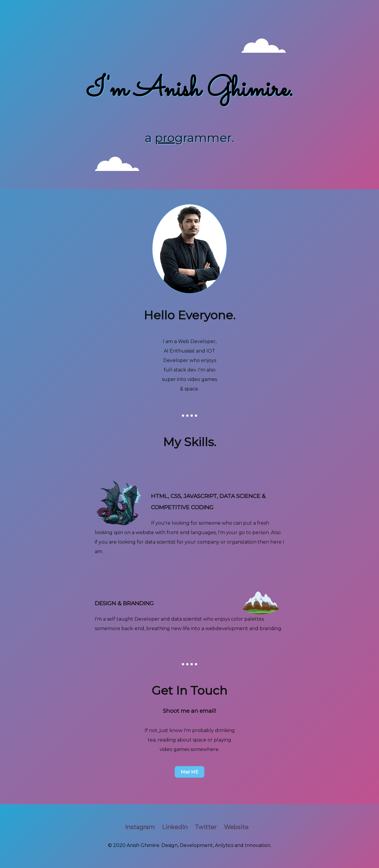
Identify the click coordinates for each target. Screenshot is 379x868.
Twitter (206, 827)
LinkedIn (175, 827)
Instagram (140, 827)
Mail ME (189, 772)
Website (236, 827)
